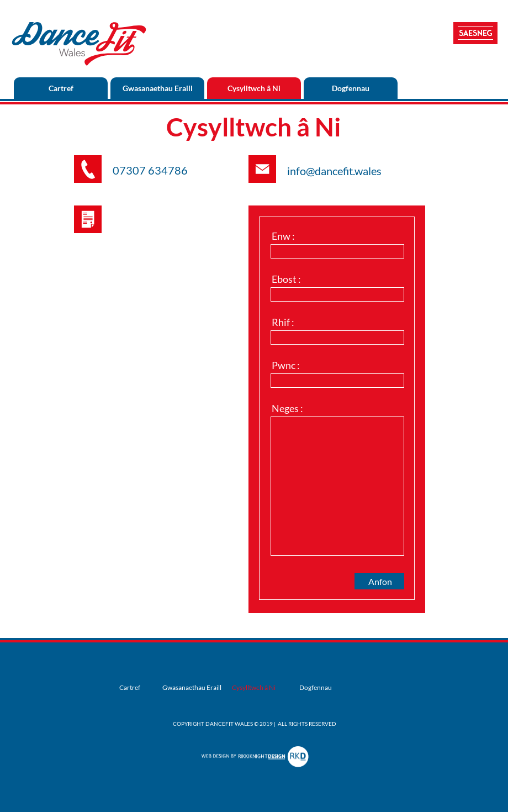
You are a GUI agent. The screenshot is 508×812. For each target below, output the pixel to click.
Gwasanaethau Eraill (158, 88)
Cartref (61, 88)
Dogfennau (351, 88)
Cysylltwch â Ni (254, 88)
